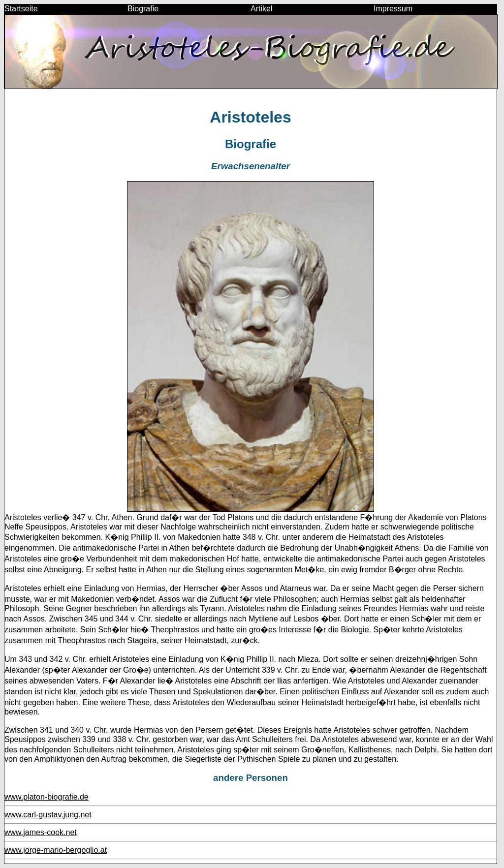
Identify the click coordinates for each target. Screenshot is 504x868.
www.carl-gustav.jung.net (48, 815)
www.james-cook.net (41, 832)
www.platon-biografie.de (47, 797)
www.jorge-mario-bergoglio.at (56, 850)
